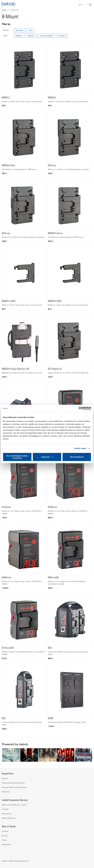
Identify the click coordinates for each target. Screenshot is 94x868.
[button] (81, 5)
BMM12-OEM (9, 301)
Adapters (31, 36)
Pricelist (5, 809)
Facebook (4, 852)
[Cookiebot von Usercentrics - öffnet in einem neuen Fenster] (80, 408)
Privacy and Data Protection (13, 783)
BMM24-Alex (8, 166)
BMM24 (52, 98)
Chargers (62, 36)
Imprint (5, 778)
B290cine (52, 507)
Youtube (15, 852)
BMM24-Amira (55, 233)
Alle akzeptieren (77, 457)
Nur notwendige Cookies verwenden (17, 457)
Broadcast (19, 30)
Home (4, 10)
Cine (30, 30)
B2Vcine (52, 166)
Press (4, 840)
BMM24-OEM (55, 301)
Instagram (9, 852)
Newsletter (6, 844)
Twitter (20, 852)
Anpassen (47, 457)
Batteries (19, 36)
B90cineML (53, 578)
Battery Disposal (9, 818)
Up (88, 864)
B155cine (6, 507)
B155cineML (8, 648)
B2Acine (6, 233)
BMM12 (6, 98)
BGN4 (51, 719)
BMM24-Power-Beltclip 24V (16, 369)
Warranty (6, 792)
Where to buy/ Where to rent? (14, 805)
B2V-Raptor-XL (55, 369)
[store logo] (9, 4)
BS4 (50, 648)
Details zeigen (80, 448)
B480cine (6, 578)
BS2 (4, 719)
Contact (5, 831)
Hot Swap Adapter (46, 36)
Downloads (7, 814)
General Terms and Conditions (14, 787)
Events (5, 836)
